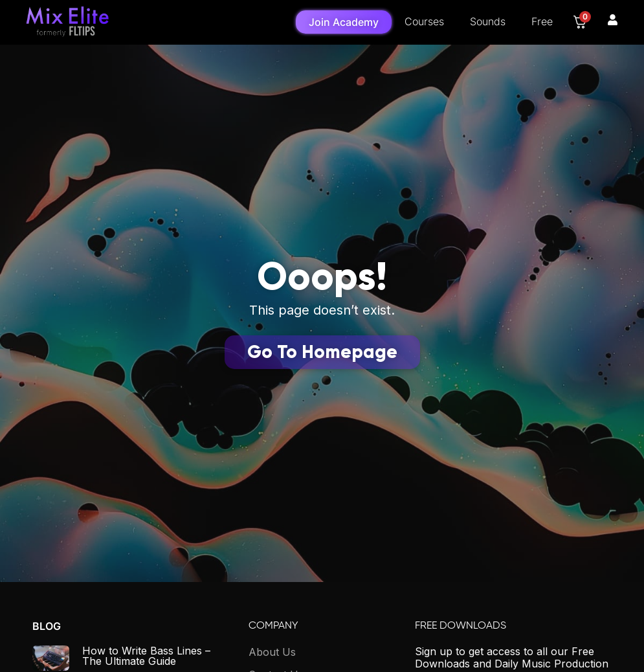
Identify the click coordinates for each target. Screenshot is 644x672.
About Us (272, 652)
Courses (424, 21)
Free (542, 21)
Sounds (488, 21)
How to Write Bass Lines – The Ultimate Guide (146, 656)
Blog (47, 626)
